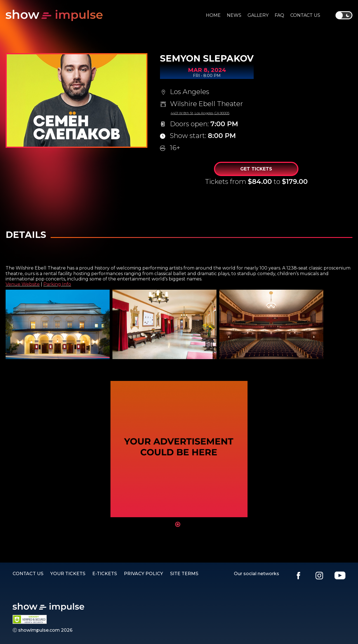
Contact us (305, 15)
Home (213, 15)
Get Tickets (256, 169)
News (234, 15)
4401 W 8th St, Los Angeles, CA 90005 (200, 113)
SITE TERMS (184, 574)
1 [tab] (178, 524)
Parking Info (57, 284)
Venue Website (23, 284)
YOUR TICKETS (68, 574)
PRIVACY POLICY (143, 574)
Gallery (258, 15)
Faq (279, 15)
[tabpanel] (179, 449)
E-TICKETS (105, 574)
